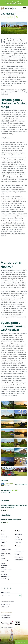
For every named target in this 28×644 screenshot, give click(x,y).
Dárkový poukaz (19, 560)
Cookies (3, 558)
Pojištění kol (18, 554)
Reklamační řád (5, 561)
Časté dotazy (18, 539)
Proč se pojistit (5, 537)
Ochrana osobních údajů (6, 555)
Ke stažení (3, 542)
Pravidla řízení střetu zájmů (6, 571)
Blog (16, 549)
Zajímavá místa (19, 557)
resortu (3, 68)
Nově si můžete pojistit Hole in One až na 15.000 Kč (14, 3)
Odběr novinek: (5, 593)
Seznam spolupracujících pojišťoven (5, 565)
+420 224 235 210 (6, 615)
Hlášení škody (18, 534)
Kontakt (3, 539)
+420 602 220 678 (6, 618)
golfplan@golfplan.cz (6, 613)
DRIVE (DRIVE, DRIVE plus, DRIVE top (12, 274)
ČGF (22, 298)
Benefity (17, 537)
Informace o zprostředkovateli (5, 575)
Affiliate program (19, 552)
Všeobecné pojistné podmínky (6, 550)
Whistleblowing (5, 579)
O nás (2, 534)
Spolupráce (18, 542)
